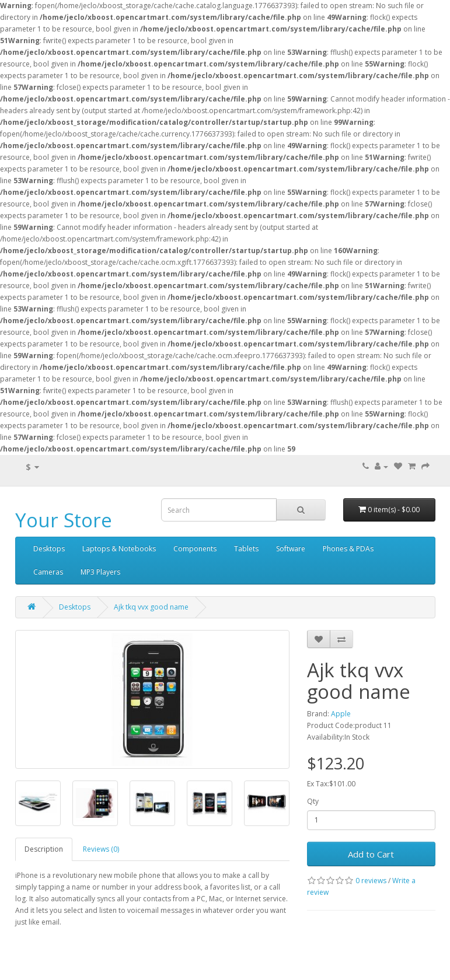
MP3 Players (100, 572)
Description (44, 849)
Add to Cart (371, 854)
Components (195, 549)
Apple (341, 714)
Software (291, 549)
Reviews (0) (101, 849)
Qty (313, 801)
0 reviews (371, 881)
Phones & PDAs (348, 549)
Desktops (49, 549)
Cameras (48, 572)
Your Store (64, 520)
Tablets (246, 549)
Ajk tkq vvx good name (151, 607)
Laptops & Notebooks (119, 549)
